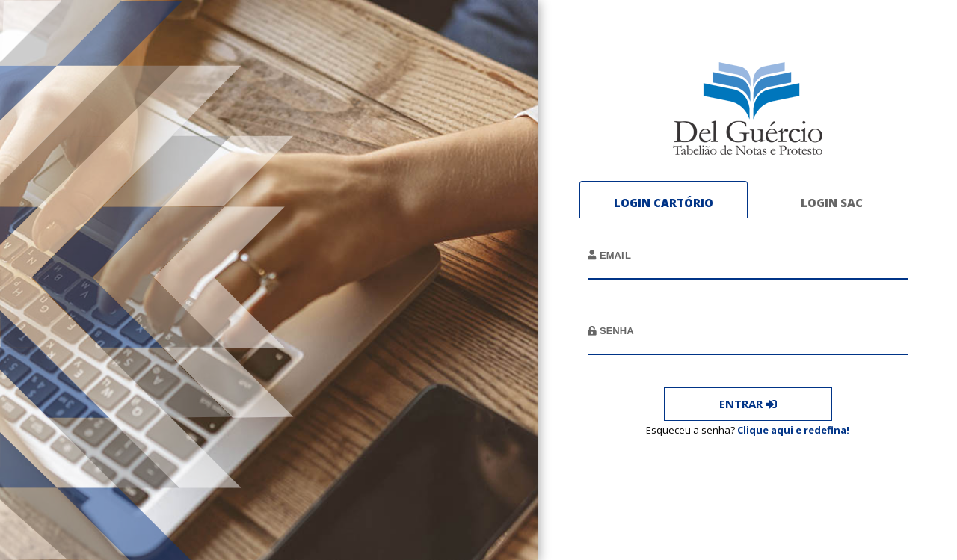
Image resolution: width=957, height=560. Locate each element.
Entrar (748, 404)
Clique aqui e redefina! (793, 429)
